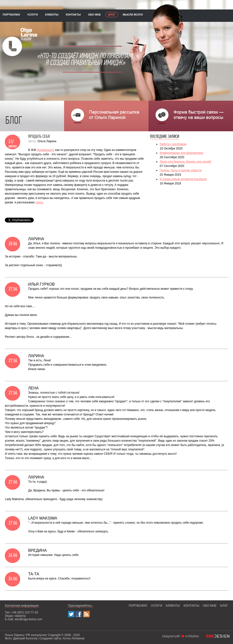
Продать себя (39, 137)
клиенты (52, 15)
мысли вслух (133, 15)
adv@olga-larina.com (29, 619)
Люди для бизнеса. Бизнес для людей (185, 162)
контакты (73, 15)
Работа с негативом (173, 144)
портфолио (11, 15)
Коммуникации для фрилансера (181, 153)
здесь (39, 202)
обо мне (95, 15)
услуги (33, 15)
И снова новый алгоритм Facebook (183, 179)
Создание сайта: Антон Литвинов (62, 638)
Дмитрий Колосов (25, 638)
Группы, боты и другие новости (181, 170)
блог (112, 15)
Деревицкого (46, 150)
